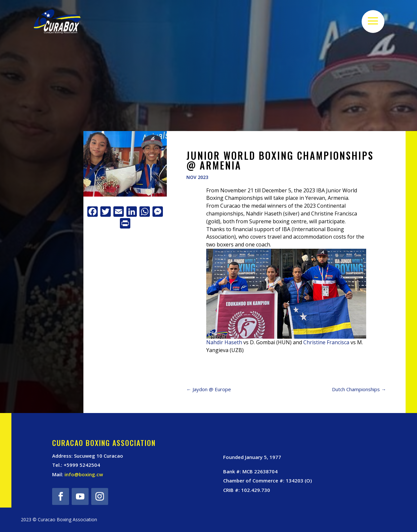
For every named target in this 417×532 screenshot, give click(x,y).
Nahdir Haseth (224, 342)
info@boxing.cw (84, 474)
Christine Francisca (326, 342)
